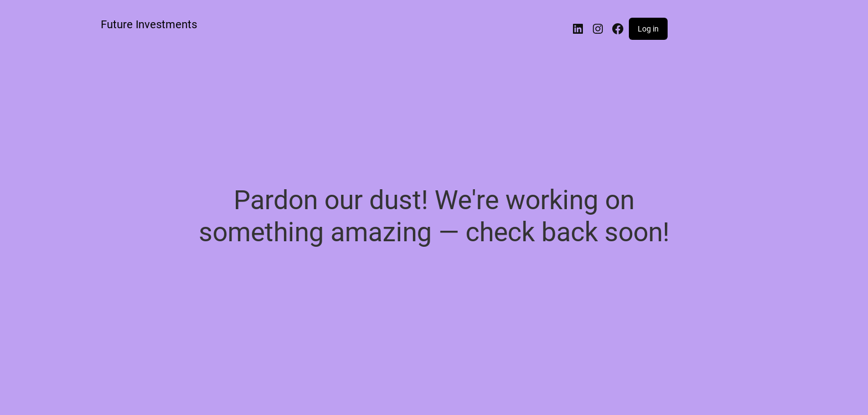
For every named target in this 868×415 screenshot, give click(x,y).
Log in (648, 29)
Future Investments (149, 24)
